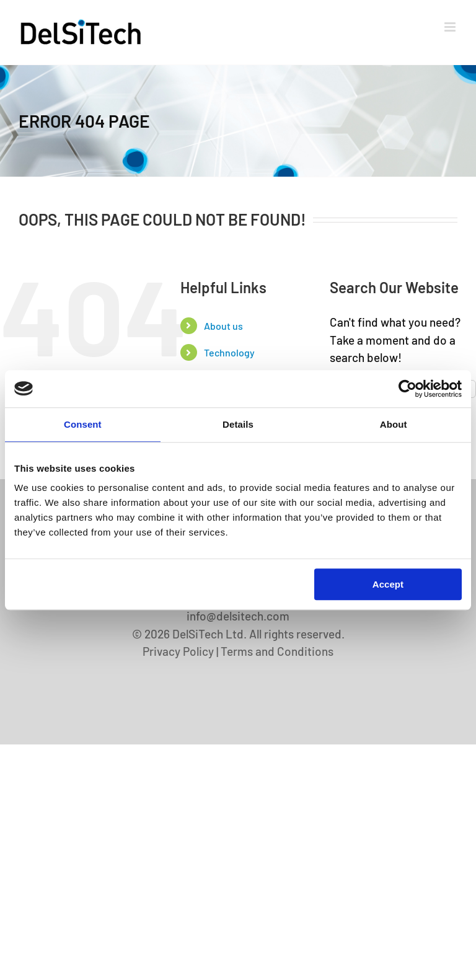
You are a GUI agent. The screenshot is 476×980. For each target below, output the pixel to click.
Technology (229, 352)
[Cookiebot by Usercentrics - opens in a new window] (408, 389)
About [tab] (394, 424)
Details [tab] (238, 424)
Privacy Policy (178, 651)
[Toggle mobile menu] (451, 27)
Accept (388, 584)
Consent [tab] (83, 424)
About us (223, 326)
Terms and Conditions (277, 651)
